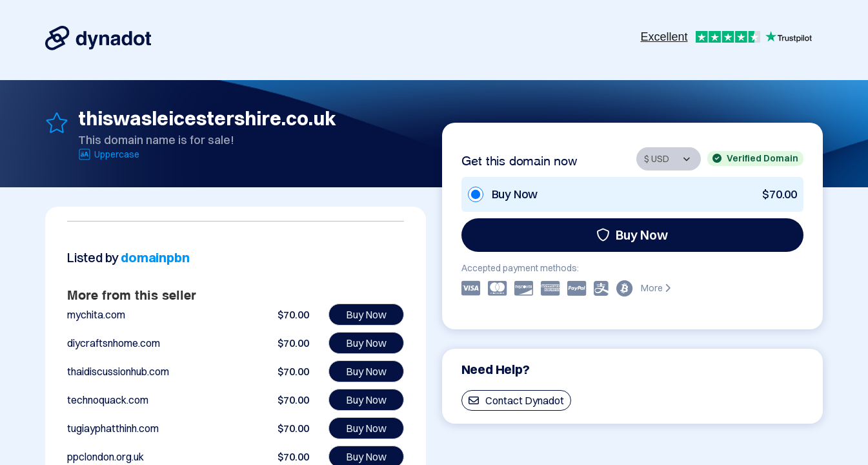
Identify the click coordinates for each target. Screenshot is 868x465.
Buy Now (632, 235)
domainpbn (155, 257)
